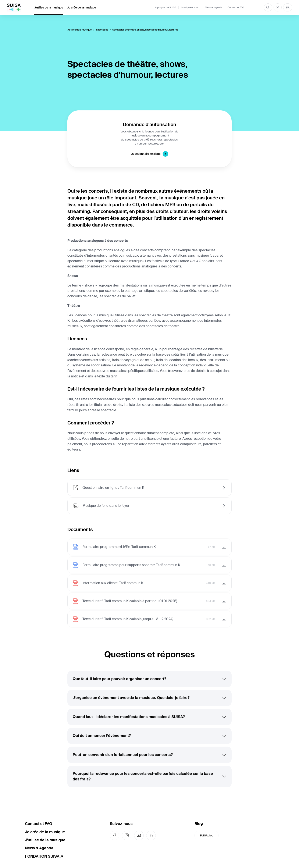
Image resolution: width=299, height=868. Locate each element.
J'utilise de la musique (49, 8)
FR (288, 8)
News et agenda (214, 7)
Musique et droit (190, 7)
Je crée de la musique (82, 8)
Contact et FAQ (236, 7)
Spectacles (102, 30)
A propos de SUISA (166, 7)
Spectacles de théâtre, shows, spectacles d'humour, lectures (145, 30)
